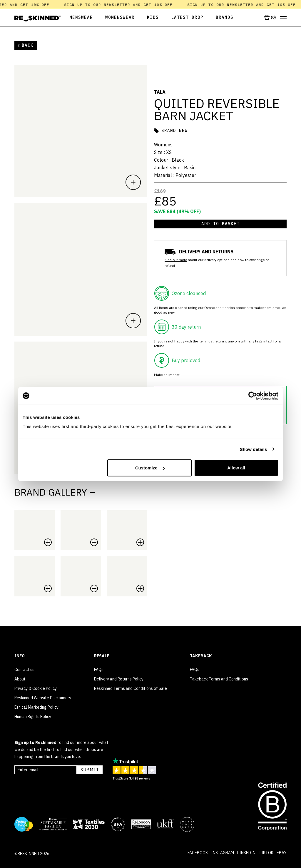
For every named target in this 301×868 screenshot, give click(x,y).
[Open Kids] (153, 18)
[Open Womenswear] (120, 18)
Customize (150, 468)
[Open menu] (283, 18)
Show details (254, 449)
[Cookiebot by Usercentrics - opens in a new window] (253, 396)
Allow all (236, 468)
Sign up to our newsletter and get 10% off (125, 5)
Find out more (176, 260)
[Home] (37, 19)
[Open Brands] (225, 18)
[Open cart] (270, 18)
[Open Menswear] (77, 18)
